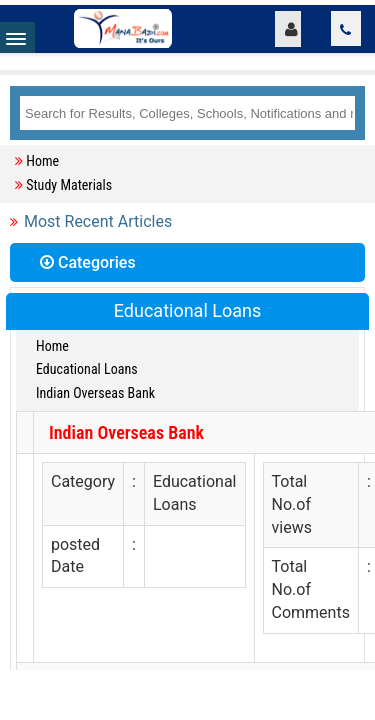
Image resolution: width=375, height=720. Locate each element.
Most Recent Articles (98, 221)
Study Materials (69, 185)
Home (42, 161)
